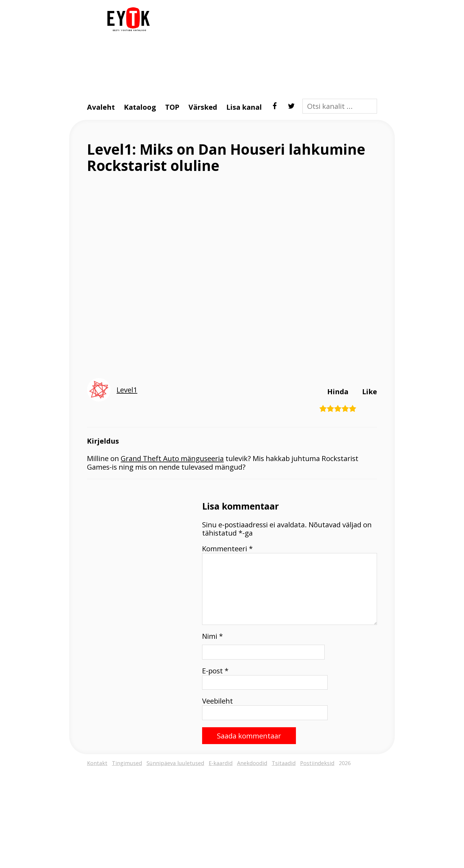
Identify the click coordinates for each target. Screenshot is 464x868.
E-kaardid (221, 763)
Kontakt (97, 763)
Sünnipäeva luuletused (175, 763)
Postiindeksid (317, 763)
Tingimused (127, 763)
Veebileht (217, 701)
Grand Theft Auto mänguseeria (172, 458)
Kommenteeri (227, 549)
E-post (215, 671)
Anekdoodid (252, 763)
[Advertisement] (266, 49)
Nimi (212, 636)
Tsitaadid (284, 763)
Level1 (127, 390)
